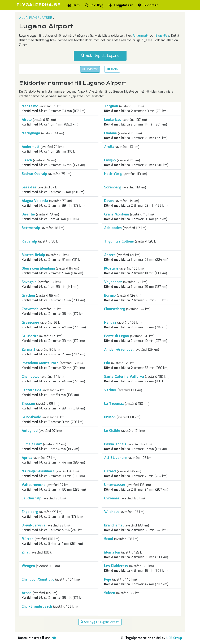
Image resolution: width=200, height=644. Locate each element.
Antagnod (30, 431)
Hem (73, 5)
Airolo (27, 120)
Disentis (28, 214)
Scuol (109, 539)
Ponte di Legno (117, 336)
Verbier (110, 390)
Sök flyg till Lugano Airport (100, 622)
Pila (107, 363)
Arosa (27, 593)
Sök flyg (94, 5)
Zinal (26, 552)
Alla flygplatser (36, 18)
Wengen (28, 566)
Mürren (28, 539)
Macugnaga (31, 133)
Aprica (27, 458)
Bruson (110, 417)
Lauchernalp (32, 498)
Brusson (28, 404)
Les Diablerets (116, 566)
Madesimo (30, 106)
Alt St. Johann (116, 458)
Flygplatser (121, 5)
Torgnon (111, 106)
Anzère (110, 255)
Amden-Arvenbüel (119, 350)
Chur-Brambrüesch (37, 607)
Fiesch (27, 160)
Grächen (28, 296)
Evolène (110, 133)
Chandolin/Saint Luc (38, 580)
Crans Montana (117, 214)
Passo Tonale (115, 444)
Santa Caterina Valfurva (124, 377)
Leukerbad (113, 120)
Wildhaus (112, 512)
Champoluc (31, 377)
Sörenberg (113, 187)
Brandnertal (114, 525)
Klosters (111, 269)
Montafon (112, 552)
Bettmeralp (31, 228)
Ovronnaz (112, 498)
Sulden (110, 593)
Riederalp (29, 241)
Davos (109, 201)
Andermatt (141, 36)
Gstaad (110, 471)
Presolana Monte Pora (40, 363)
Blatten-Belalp (33, 255)
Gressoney (30, 323)
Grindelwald (31, 417)
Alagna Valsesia (35, 201)
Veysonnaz (113, 282)
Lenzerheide (31, 390)
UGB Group (174, 638)
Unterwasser (115, 485)
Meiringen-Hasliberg (38, 471)
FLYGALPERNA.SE (38, 5)
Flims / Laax (32, 444)
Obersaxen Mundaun (38, 269)
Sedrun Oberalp (34, 174)
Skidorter (148, 5)
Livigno (110, 160)
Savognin (29, 282)
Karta (112, 69)
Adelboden (113, 228)
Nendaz (110, 323)
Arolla (109, 147)
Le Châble (112, 431)
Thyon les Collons (119, 241)
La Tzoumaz (114, 404)
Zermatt (28, 350)
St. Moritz (30, 336)
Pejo (108, 580)
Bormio (110, 296)
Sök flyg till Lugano (100, 56)
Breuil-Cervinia (34, 525)
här (54, 638)
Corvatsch (30, 309)
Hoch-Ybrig (113, 174)
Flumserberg (115, 309)
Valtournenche (34, 485)
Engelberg (30, 512)
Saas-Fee (162, 36)
